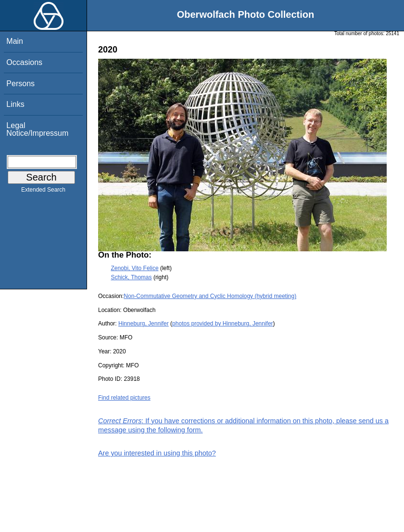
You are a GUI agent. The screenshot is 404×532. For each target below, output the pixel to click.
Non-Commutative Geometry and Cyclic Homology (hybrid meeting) (210, 296)
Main (15, 41)
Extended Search (43, 192)
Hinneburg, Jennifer (144, 324)
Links (15, 104)
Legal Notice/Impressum (37, 129)
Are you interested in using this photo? (157, 453)
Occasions (24, 62)
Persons (20, 84)
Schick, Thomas (131, 277)
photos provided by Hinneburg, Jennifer (222, 324)
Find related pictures (124, 398)
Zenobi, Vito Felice (134, 268)
